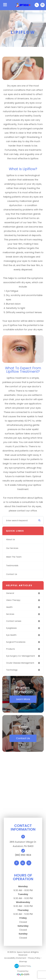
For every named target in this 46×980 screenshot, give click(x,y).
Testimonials (12, 566)
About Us (10, 539)
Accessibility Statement (15, 958)
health (9, 607)
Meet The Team (14, 557)
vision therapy (13, 600)
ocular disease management (20, 663)
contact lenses (14, 621)
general (10, 593)
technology (12, 670)
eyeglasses (11, 628)
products (10, 649)
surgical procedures (16, 642)
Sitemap (23, 961)
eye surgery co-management (21, 656)
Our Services (12, 548)
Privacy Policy (34, 958)
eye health (11, 635)
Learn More (23, 699)
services (10, 614)
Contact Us (12, 574)
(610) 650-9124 (23, 855)
